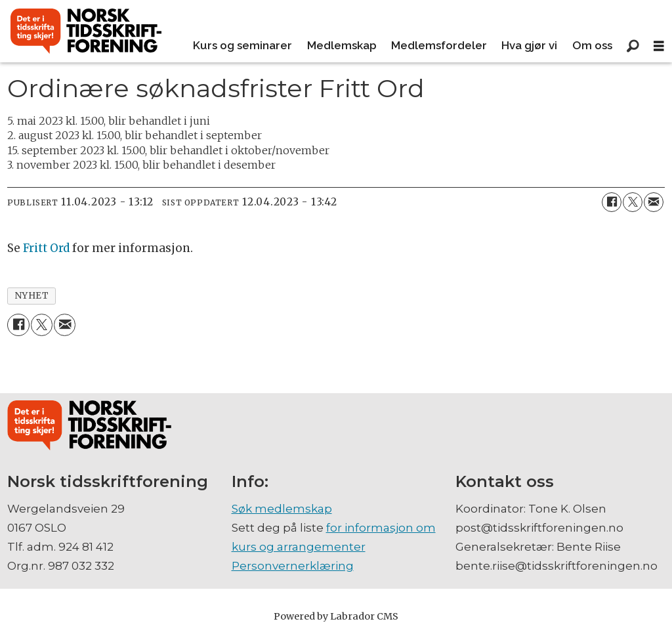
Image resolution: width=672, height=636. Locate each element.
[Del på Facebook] (612, 202)
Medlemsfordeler (439, 45)
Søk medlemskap (282, 509)
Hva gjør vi (529, 45)
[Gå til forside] (86, 32)
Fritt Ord (46, 248)
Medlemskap (342, 45)
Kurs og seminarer (242, 45)
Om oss (592, 45)
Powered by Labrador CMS (336, 616)
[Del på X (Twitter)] (633, 202)
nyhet (32, 296)
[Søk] (633, 46)
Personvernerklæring (293, 566)
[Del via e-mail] (654, 202)
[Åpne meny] (659, 46)
